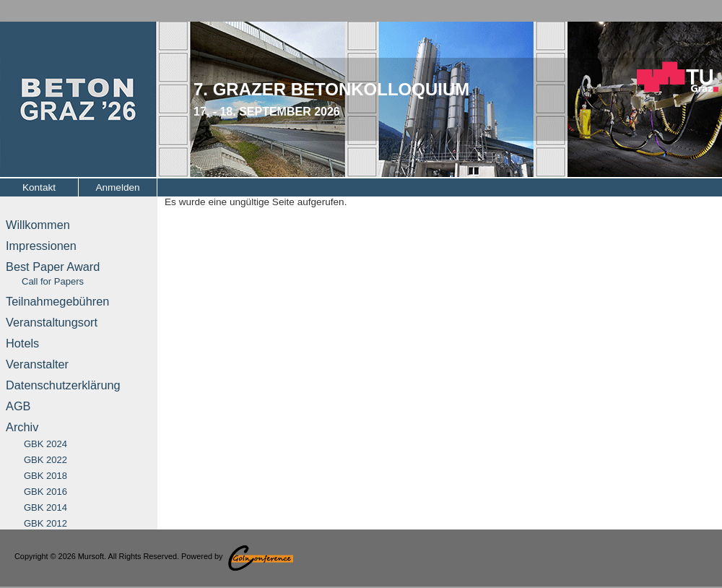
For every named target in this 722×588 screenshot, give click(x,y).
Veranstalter (37, 364)
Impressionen (41, 246)
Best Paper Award (53, 273)
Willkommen (38, 225)
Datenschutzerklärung (63, 385)
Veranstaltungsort (52, 322)
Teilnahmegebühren (57, 301)
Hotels (22, 343)
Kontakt (39, 187)
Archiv (22, 427)
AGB (18, 406)
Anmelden (117, 187)
